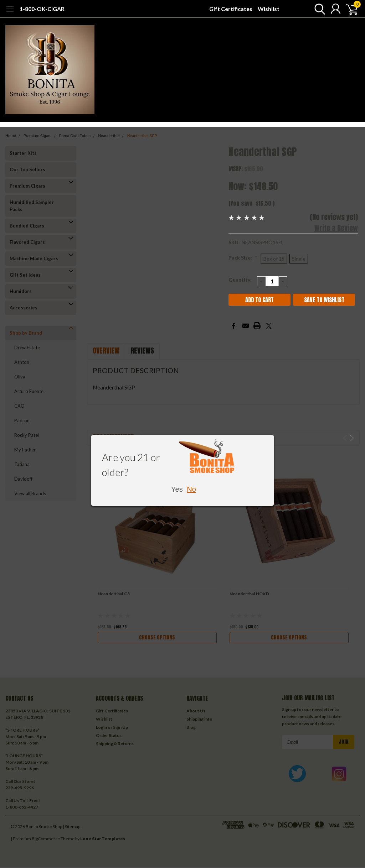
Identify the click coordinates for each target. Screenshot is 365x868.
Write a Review (336, 228)
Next (352, 438)
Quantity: (240, 280)
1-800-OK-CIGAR (42, 9)
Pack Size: (243, 258)
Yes (177, 489)
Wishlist (269, 9)
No (191, 489)
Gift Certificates (231, 9)
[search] (318, 9)
